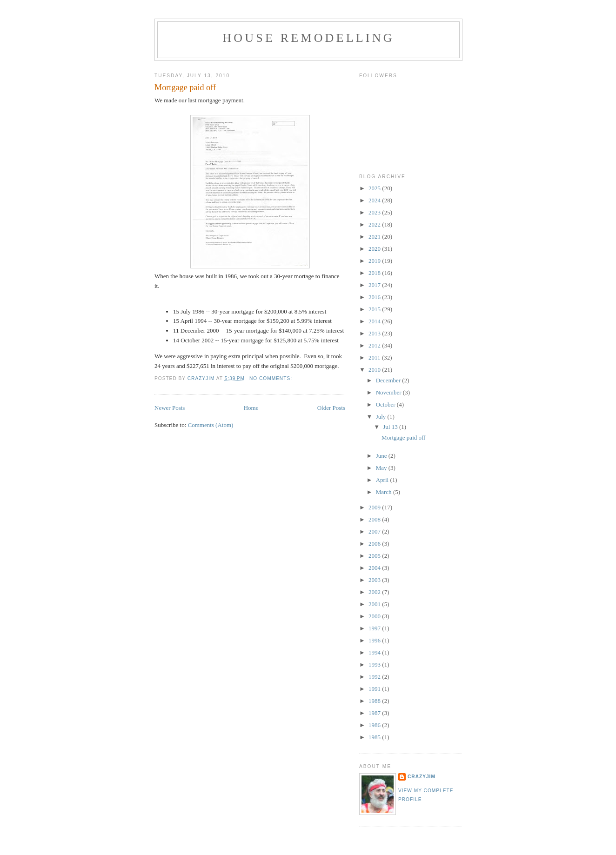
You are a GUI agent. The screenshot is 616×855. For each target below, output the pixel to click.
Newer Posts (170, 408)
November (389, 392)
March (385, 492)
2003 (375, 580)
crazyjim (422, 777)
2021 (375, 237)
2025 (375, 188)
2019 (375, 261)
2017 (375, 285)
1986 (375, 725)
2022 (375, 224)
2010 (375, 370)
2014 (375, 321)
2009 (375, 507)
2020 (375, 249)
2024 (375, 200)
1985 (375, 737)
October (386, 404)
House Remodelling (308, 38)
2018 (375, 273)
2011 (375, 357)
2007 (375, 531)
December (389, 380)
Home (251, 408)
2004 (375, 568)
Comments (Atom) (211, 425)
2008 (375, 519)
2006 (375, 544)
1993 (375, 665)
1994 (375, 652)
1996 (375, 640)
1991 (375, 689)
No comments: (272, 378)
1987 (375, 713)
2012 (375, 345)
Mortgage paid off (185, 87)
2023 (375, 212)
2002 (375, 592)
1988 (375, 701)
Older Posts (331, 408)
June (382, 456)
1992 (375, 677)
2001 (375, 604)
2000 (375, 616)
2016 (375, 297)
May (382, 468)
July (382, 417)
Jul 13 (391, 427)
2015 (375, 309)
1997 (375, 628)
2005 (375, 556)
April (383, 480)
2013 (375, 333)
